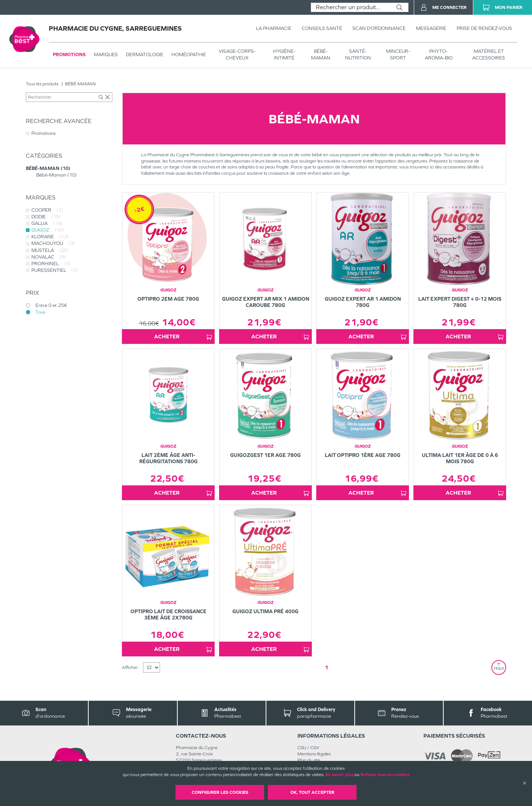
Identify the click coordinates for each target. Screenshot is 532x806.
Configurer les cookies (220, 792)
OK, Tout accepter (312, 792)
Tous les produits (42, 84)
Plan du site (309, 760)
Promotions (69, 54)
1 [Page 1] (327, 667)
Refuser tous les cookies (385, 775)
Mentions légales (314, 754)
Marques (106, 54)
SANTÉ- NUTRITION (358, 54)
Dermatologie (145, 54)
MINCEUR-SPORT (398, 54)
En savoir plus (339, 775)
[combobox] (351, 7)
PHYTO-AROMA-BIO (439, 54)
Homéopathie (189, 54)
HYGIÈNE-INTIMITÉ (284, 54)
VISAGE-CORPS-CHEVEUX (237, 54)
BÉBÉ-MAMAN (321, 54)
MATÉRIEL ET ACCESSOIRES (489, 54)
